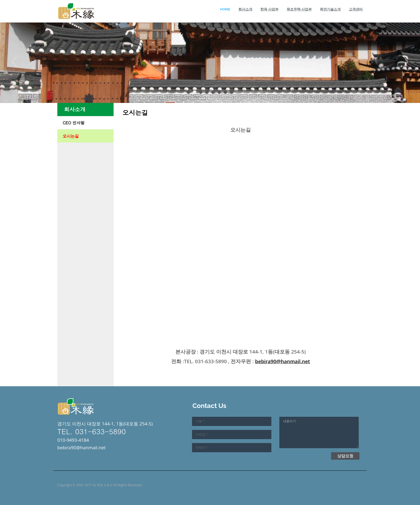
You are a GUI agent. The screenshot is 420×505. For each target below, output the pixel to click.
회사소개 (245, 9)
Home (225, 9)
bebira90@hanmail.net (282, 361)
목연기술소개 (330, 9)
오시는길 (71, 136)
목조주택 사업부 (299, 9)
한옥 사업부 (269, 9)
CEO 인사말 (74, 123)
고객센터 (356, 9)
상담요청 (345, 456)
